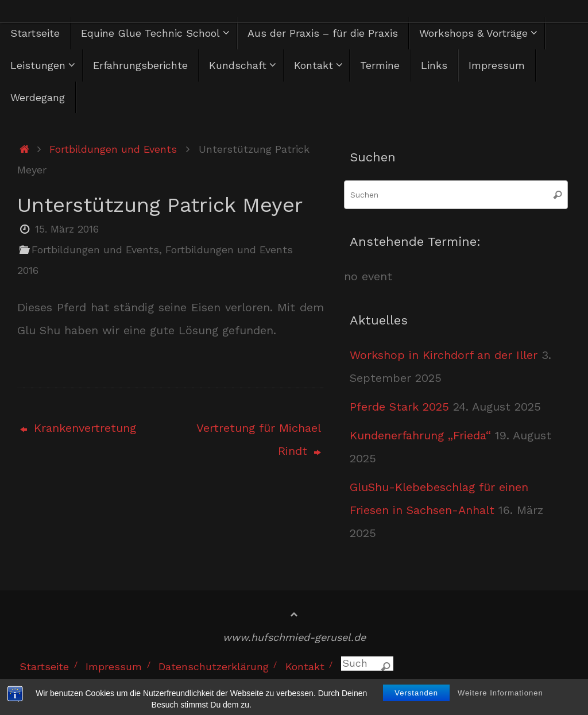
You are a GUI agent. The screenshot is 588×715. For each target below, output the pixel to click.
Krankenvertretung (78, 428)
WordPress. (549, 687)
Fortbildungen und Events (113, 149)
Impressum (114, 666)
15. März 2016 (67, 229)
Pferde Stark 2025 (399, 407)
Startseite (44, 666)
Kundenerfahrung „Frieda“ (420, 435)
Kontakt (305, 666)
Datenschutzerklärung (214, 666)
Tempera (487, 687)
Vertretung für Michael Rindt (259, 439)
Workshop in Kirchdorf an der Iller (444, 355)
